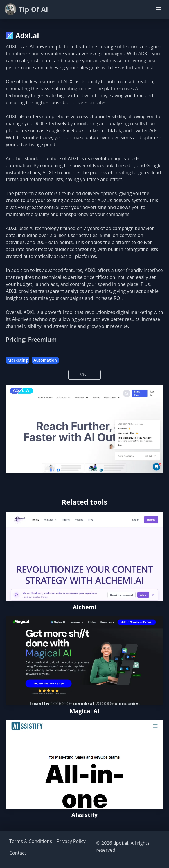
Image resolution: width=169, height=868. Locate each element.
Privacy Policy (71, 841)
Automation (45, 360)
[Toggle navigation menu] (159, 9)
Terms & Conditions (31, 841)
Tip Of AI (26, 9)
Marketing (18, 360)
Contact (18, 853)
